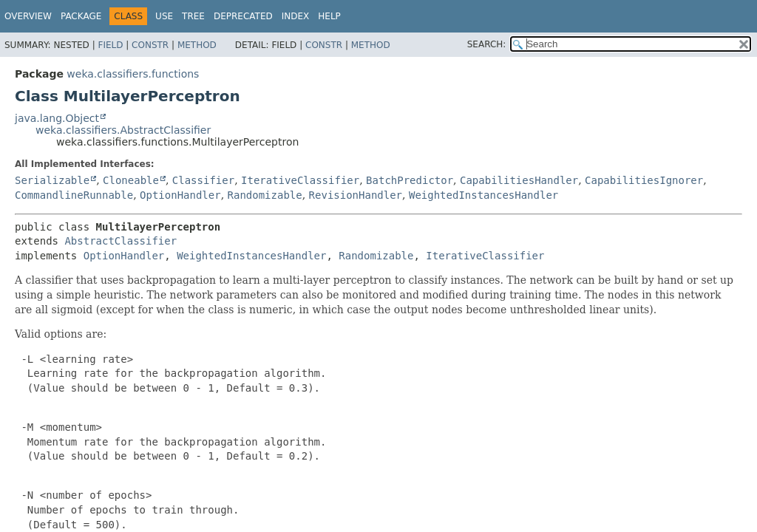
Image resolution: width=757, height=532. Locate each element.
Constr (150, 45)
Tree (193, 16)
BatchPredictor (410, 180)
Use (164, 16)
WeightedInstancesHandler (483, 195)
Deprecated (243, 16)
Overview (28, 16)
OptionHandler (180, 195)
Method (197, 45)
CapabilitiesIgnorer (644, 180)
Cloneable (131, 180)
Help (329, 16)
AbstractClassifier (120, 241)
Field (110, 45)
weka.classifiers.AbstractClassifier (123, 130)
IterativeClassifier (300, 180)
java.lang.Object (57, 118)
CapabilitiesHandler (519, 180)
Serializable (52, 180)
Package (81, 16)
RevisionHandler (356, 195)
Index (296, 16)
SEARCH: (487, 44)
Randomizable (265, 195)
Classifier (203, 180)
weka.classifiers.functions (133, 74)
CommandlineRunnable (74, 195)
